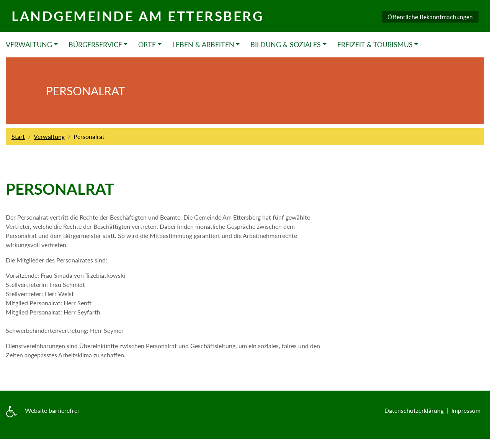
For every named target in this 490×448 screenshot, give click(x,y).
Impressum (466, 410)
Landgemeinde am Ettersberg (137, 16)
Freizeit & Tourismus (375, 44)
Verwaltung (29, 44)
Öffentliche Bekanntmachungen (430, 17)
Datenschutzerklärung (414, 410)
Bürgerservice (95, 44)
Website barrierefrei (52, 410)
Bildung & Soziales (286, 44)
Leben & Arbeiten (203, 44)
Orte (147, 44)
